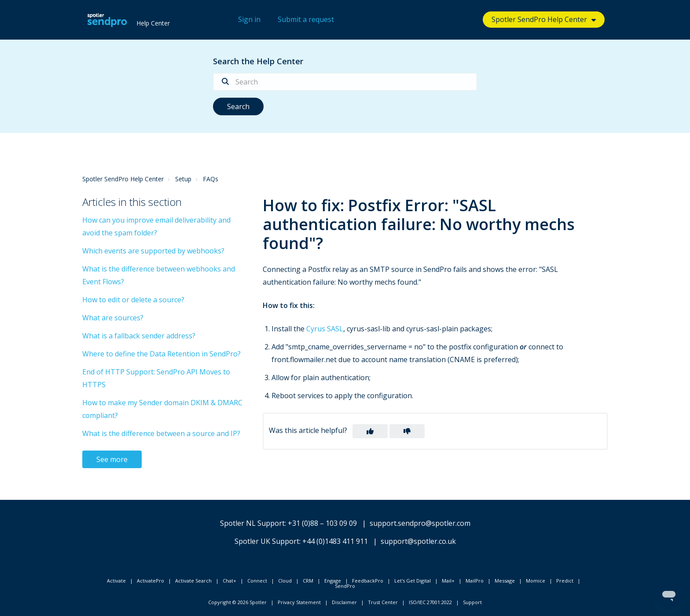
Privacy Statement (299, 602)
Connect (257, 581)
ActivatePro (150, 581)
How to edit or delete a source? (133, 300)
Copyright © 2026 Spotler (237, 602)
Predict (565, 581)
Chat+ (229, 581)
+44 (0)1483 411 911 (335, 541)
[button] (370, 431)
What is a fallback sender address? (139, 336)
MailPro (475, 581)
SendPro (345, 586)
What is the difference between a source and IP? (161, 433)
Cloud (285, 581)
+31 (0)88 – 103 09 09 (322, 523)
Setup (183, 179)
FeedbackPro (368, 581)
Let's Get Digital (413, 581)
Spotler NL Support (252, 523)
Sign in (249, 19)
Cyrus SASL (325, 329)
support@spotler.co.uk (418, 541)
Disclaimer (344, 602)
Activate (116, 581)
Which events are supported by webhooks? (153, 251)
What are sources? (113, 318)
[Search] (345, 82)
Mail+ (448, 581)
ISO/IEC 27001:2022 (430, 602)
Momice (536, 581)
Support (472, 602)
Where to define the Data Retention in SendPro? (161, 354)
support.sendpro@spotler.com (420, 523)
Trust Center (383, 602)
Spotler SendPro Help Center (539, 19)
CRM (308, 581)
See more (112, 459)
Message (505, 581)
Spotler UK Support (267, 541)
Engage (333, 581)
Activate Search (193, 581)
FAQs (211, 179)
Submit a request (306, 19)
